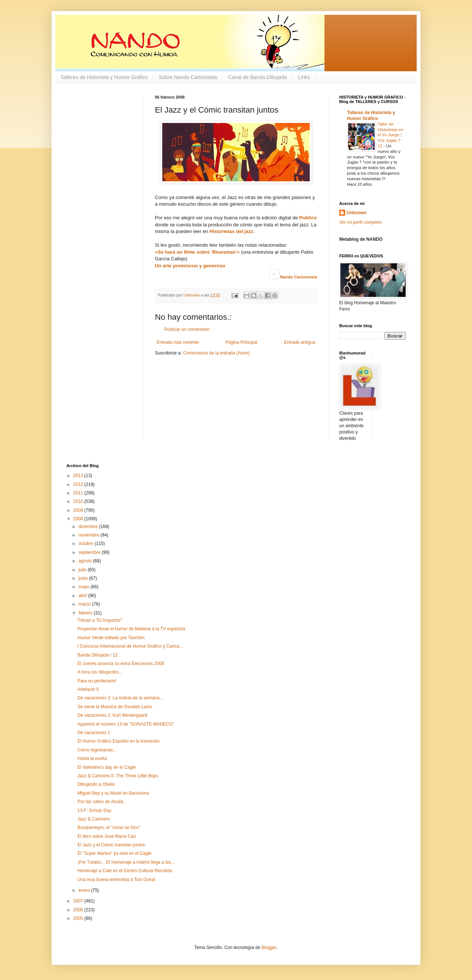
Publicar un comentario (187, 329)
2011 (79, 493)
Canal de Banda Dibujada (258, 77)
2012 (79, 484)
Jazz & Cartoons (94, 819)
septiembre (90, 552)
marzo (85, 604)
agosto (86, 561)
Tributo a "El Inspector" (100, 620)
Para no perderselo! (97, 681)
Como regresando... (97, 750)
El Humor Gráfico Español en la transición (119, 741)
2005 (79, 918)
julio (83, 570)
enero (85, 890)
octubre (86, 544)
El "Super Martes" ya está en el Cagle (114, 853)
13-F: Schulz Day (94, 811)
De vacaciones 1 (94, 733)
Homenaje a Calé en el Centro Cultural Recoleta (125, 871)
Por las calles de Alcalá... (102, 802)
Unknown (357, 213)
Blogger (269, 948)
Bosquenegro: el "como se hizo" (109, 827)
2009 (79, 510)
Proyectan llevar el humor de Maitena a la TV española (131, 629)
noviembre (89, 535)
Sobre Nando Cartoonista (188, 77)
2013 (79, 476)
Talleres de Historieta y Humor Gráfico (104, 77)
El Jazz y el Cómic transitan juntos (111, 845)
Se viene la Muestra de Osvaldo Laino (115, 707)
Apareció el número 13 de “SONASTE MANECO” (126, 724)
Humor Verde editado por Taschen (111, 638)
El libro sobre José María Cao (107, 836)
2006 (79, 910)
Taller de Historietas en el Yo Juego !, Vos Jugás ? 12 (391, 135)
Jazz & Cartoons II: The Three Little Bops (118, 776)
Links (304, 77)
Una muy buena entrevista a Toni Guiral (116, 880)
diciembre (89, 527)
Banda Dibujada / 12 (98, 655)
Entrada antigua (300, 342)
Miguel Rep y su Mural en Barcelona (113, 793)
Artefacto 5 (88, 689)
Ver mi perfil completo (360, 222)
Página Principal (241, 342)
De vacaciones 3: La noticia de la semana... (120, 698)
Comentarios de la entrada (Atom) (216, 353)
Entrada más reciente (178, 342)
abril (83, 596)
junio (84, 578)
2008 (79, 519)
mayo (85, 587)
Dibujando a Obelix (96, 784)
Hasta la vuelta (92, 758)
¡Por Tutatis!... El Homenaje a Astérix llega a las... (126, 862)
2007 (79, 901)
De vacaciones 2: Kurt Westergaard (112, 715)
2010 (79, 501)
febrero (86, 613)
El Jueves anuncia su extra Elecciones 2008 (121, 664)
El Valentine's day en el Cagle (107, 767)
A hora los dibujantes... (100, 672)
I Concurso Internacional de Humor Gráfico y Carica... (130, 646)
